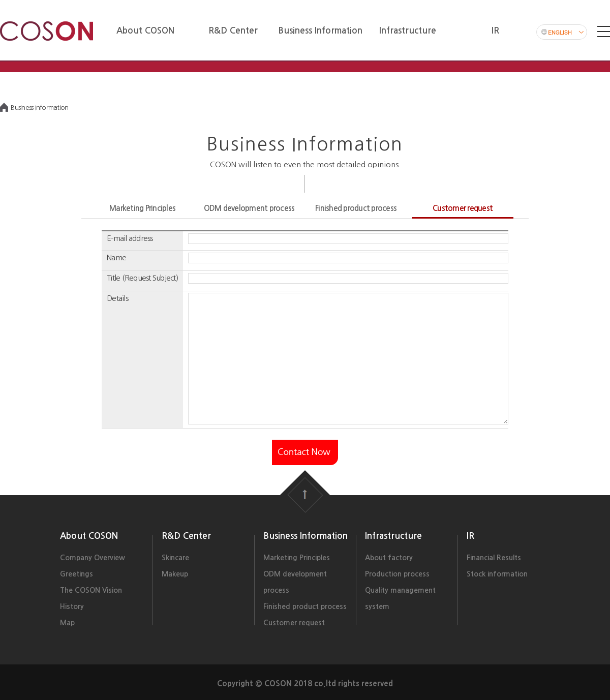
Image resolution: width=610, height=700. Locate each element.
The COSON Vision (91, 590)
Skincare (175, 558)
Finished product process (356, 208)
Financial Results (494, 558)
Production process (397, 574)
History (72, 606)
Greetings (77, 574)
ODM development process (249, 208)
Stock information (497, 574)
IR (470, 536)
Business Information (306, 536)
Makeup (175, 574)
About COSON (89, 536)
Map (67, 623)
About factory (389, 558)
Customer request (463, 208)
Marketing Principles (142, 208)
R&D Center (186, 536)
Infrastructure (393, 536)
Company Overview (93, 558)
